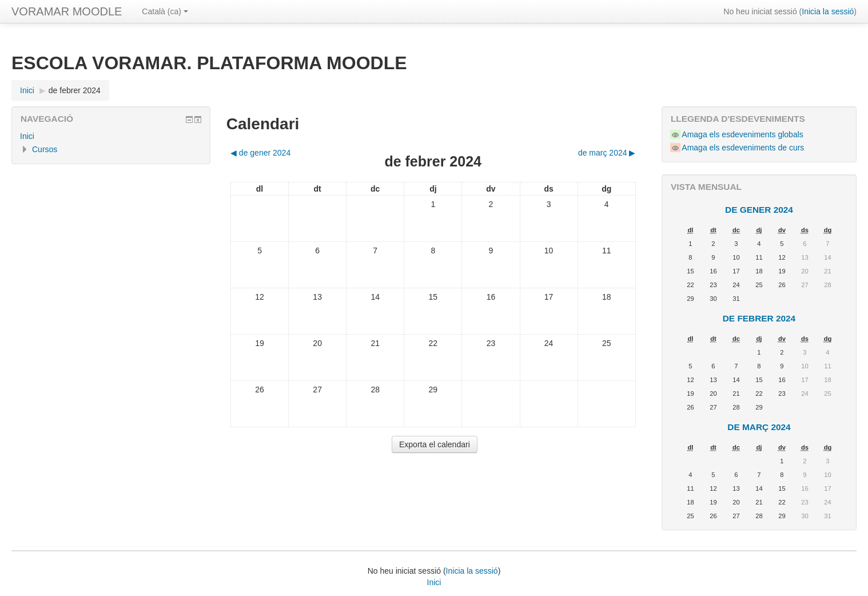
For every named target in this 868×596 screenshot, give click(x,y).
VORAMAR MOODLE (67, 11)
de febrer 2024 (75, 90)
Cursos (45, 149)
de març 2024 (759, 427)
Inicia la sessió (828, 11)
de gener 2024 (759, 210)
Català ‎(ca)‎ (165, 11)
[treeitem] (111, 136)
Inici (27, 136)
